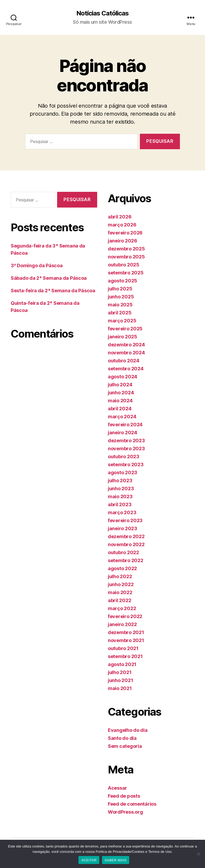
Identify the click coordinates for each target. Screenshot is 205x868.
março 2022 (122, 608)
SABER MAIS (116, 860)
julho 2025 (120, 289)
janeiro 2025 (123, 337)
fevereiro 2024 (125, 425)
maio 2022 (120, 592)
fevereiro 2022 (125, 616)
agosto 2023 (123, 472)
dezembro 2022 (126, 536)
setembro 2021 (125, 656)
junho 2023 (121, 488)
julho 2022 (120, 576)
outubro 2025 (124, 265)
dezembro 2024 (126, 345)
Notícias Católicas (102, 13)
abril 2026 (120, 217)
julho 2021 (120, 672)
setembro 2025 (126, 273)
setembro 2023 (126, 465)
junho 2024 (121, 393)
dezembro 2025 (126, 249)
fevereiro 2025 (125, 329)
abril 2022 (119, 600)
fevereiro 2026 (125, 233)
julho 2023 (120, 480)
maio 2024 (120, 401)
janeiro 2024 (123, 433)
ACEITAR (89, 860)
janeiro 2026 (123, 241)
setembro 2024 (126, 369)
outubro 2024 (124, 361)
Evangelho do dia (128, 730)
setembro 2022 (126, 560)
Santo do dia (122, 738)
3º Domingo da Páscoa (37, 265)
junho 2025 (121, 297)
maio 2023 (120, 496)
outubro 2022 (123, 552)
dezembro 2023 (126, 441)
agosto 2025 (123, 281)
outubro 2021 (123, 648)
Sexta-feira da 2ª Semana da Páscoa (53, 291)
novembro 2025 (126, 257)
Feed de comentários (132, 804)
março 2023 (122, 512)
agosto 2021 (122, 664)
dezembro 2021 (126, 632)
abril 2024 (120, 409)
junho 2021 (120, 680)
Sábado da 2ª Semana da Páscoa (49, 278)
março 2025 (122, 321)
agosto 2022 (122, 568)
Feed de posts (124, 796)
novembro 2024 (126, 353)
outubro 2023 (124, 457)
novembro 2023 (126, 449)
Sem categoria (125, 746)
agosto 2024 (123, 377)
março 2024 (122, 417)
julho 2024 (120, 385)
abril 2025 (120, 313)
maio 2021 (120, 688)
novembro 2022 (126, 544)
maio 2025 (120, 305)
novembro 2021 (126, 640)
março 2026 (122, 225)
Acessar (117, 788)
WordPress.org (125, 812)
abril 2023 (120, 504)
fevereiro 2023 (125, 520)
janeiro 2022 (122, 624)
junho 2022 (121, 584)
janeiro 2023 (123, 528)
